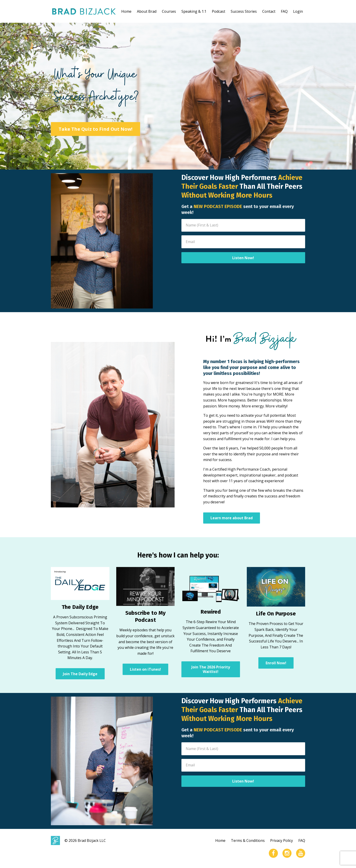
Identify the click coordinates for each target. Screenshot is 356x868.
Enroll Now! (276, 663)
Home (126, 11)
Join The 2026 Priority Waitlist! (211, 669)
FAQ (284, 11)
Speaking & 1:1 (194, 11)
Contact (269, 11)
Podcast (219, 11)
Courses (169, 11)
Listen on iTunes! (145, 669)
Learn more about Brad (232, 518)
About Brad (147, 11)
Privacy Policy (282, 840)
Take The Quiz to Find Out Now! (95, 129)
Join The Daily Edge (80, 674)
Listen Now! (243, 258)
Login (298, 11)
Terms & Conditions (248, 840)
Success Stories (244, 11)
